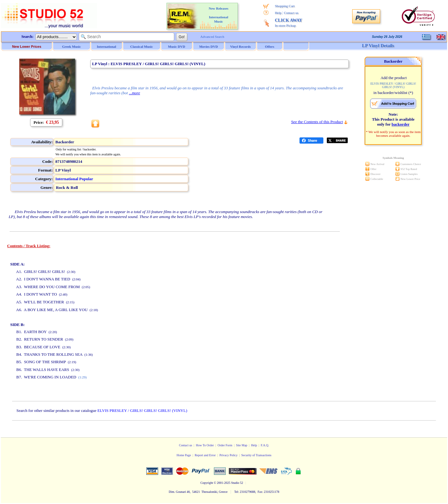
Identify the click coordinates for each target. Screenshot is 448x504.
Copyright (207, 483)
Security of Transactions (256, 455)
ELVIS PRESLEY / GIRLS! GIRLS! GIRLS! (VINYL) (142, 410)
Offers (270, 47)
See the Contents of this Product (317, 122)
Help (278, 13)
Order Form (225, 445)
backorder (401, 124)
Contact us (291, 13)
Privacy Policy (229, 455)
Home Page (184, 455)
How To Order (205, 445)
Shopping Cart (285, 6)
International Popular (74, 179)
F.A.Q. (265, 445)
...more (135, 93)
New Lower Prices (27, 47)
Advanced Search (212, 37)
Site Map (242, 445)
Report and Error (205, 455)
